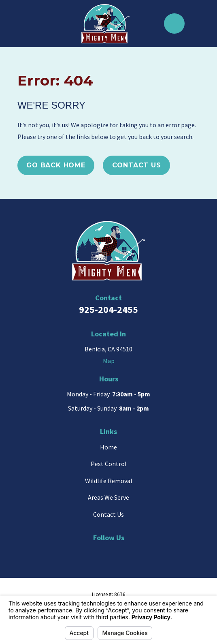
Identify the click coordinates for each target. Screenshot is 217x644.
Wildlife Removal (109, 481)
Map (109, 361)
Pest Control (109, 464)
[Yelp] (117, 552)
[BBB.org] (100, 552)
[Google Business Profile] (82, 552)
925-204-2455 (108, 309)
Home (108, 447)
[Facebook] (135, 552)
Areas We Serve (108, 497)
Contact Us (137, 165)
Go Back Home (56, 165)
